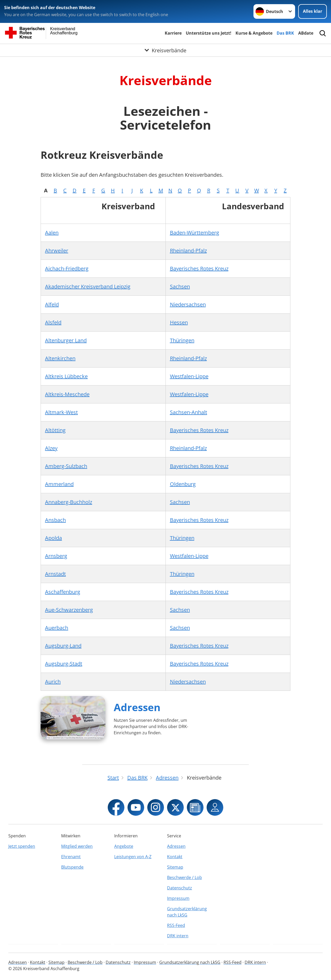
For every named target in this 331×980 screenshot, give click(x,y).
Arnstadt (55, 574)
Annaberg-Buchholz (69, 502)
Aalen (52, 233)
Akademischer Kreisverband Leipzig (88, 286)
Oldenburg (183, 484)
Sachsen (180, 286)
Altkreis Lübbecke (66, 376)
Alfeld (52, 304)
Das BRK (285, 33)
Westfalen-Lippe (189, 376)
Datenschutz (180, 888)
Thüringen (182, 340)
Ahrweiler (57, 251)
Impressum (178, 898)
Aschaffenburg (63, 592)
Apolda (53, 538)
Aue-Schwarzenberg (69, 610)
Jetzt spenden (22, 846)
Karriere (173, 33)
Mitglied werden (77, 846)
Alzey (51, 448)
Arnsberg (56, 556)
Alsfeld (53, 322)
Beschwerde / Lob (184, 877)
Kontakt (175, 857)
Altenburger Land (66, 340)
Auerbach (57, 628)
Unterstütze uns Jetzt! (209, 33)
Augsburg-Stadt (64, 664)
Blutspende (72, 867)
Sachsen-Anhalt (189, 412)
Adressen (137, 707)
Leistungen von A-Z (133, 857)
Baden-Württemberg (195, 233)
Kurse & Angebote (254, 33)
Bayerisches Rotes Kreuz (199, 268)
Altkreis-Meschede (67, 394)
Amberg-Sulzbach (66, 466)
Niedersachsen (188, 304)
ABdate (306, 33)
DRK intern (178, 936)
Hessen (179, 322)
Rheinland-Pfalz (188, 251)
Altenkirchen (60, 358)
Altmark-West (61, 412)
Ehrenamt (71, 857)
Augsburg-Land (63, 646)
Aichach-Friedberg (67, 268)
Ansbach (55, 520)
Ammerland (59, 484)
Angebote (124, 846)
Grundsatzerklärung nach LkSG (187, 912)
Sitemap (175, 867)
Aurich (53, 682)
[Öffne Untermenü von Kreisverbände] (166, 50)
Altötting (55, 430)
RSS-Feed (176, 925)
